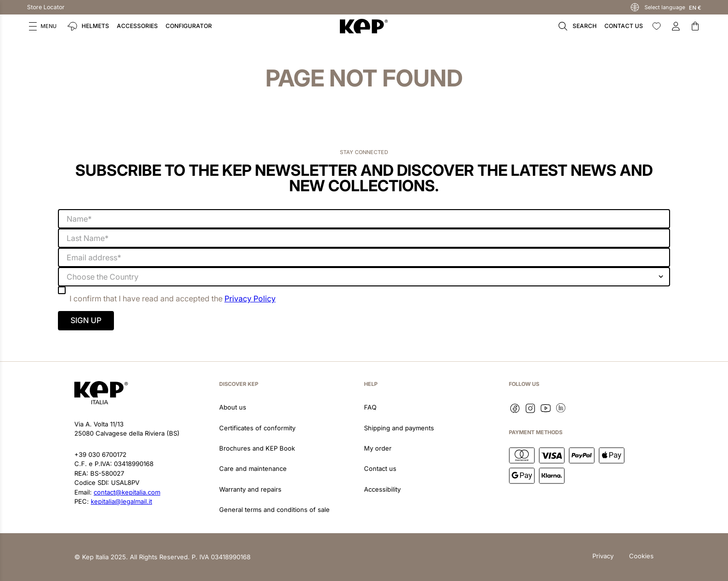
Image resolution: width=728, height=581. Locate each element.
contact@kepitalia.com (127, 492)
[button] (43, 26)
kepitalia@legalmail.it (121, 501)
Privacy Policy (250, 298)
